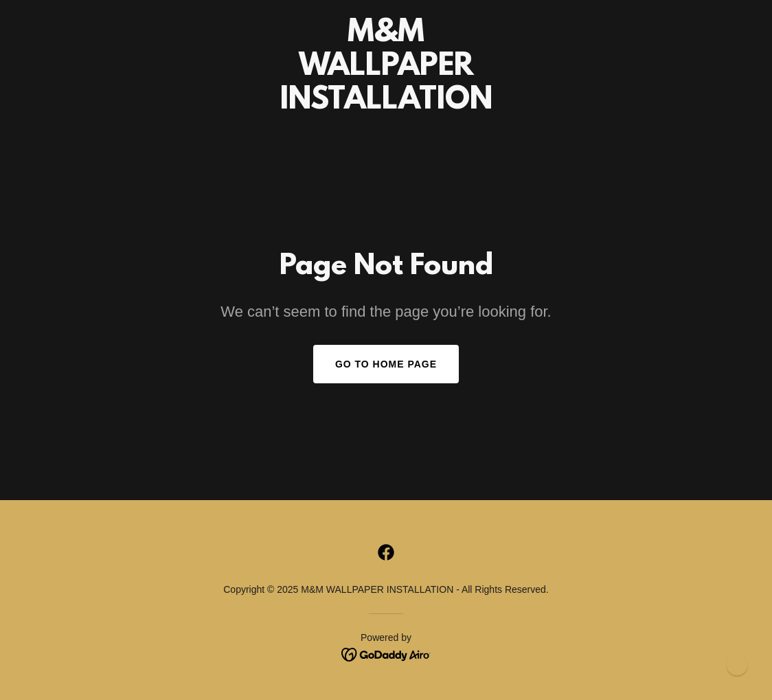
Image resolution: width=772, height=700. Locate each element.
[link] (386, 105)
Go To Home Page (386, 364)
